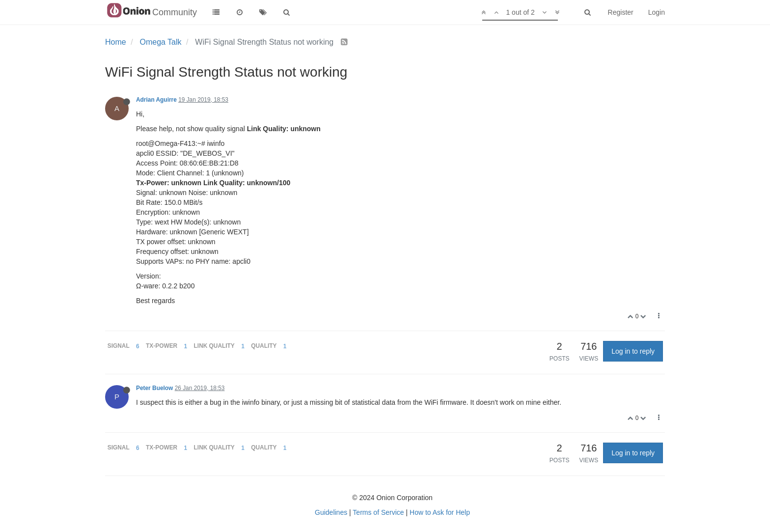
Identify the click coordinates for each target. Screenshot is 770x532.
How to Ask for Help (440, 512)
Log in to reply (633, 351)
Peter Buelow (154, 388)
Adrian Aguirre (156, 100)
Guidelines (331, 512)
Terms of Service (378, 512)
